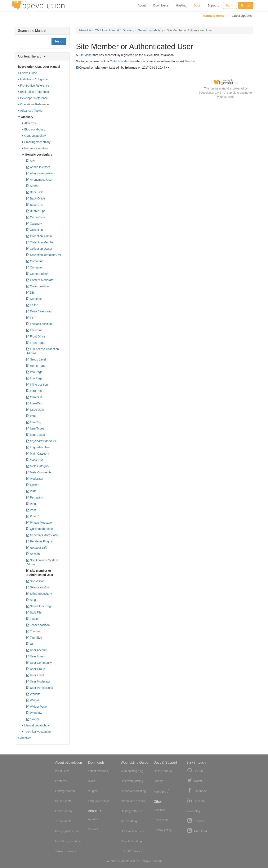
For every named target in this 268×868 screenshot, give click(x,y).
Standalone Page (39, 606)
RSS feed (196, 821)
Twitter (194, 780)
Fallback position (39, 324)
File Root (34, 330)
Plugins (93, 791)
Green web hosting (133, 801)
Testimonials (63, 821)
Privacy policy (162, 830)
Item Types (35, 428)
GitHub (195, 770)
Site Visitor (86, 55)
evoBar (33, 719)
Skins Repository (39, 594)
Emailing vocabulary (36, 142)
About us (94, 819)
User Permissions (40, 688)
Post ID (33, 516)
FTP (31, 318)
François (145, 861)
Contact (93, 829)
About (142, 5)
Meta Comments (39, 472)
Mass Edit (35, 460)
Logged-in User (38, 447)
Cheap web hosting (133, 791)
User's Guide (27, 73)
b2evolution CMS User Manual (99, 30)
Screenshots (63, 801)
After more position (41, 173)
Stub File (34, 612)
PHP (31, 491)
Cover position (38, 286)
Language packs (99, 801)
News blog (193, 811)
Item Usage (36, 435)
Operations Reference (33, 104)
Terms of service (66, 851)
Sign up (246, 5)
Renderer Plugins (39, 541)
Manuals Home (213, 16)
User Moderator (38, 681)
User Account (37, 650)
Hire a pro (161, 791)
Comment (35, 261)
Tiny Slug (34, 638)
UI (30, 644)
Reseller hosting (131, 841)
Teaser (33, 619)
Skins (91, 781)
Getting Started (65, 791)
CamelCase (36, 217)
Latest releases (98, 771)
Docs (197, 5)
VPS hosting (129, 821)
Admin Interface (38, 167)
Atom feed (197, 831)
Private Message (39, 523)
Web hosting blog (132, 771)
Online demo (63, 811)
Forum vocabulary (35, 148)
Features (61, 781)
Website (33, 694)
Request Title (37, 548)
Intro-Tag (34, 403)
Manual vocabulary (36, 725)
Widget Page (37, 707)
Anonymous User (39, 180)
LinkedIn (196, 801)
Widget (33, 700)
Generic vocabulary (150, 30)
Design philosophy (67, 831)
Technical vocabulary (37, 732)
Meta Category (38, 466)
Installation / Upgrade (33, 79)
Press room (161, 820)
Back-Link (35, 192)
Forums (158, 781)
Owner (32, 485)
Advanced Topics (30, 111)
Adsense (159, 810)
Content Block (37, 274)
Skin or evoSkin (38, 587)
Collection (35, 230)
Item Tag (34, 422)
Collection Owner (39, 249)
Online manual (163, 771)
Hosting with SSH (132, 811)
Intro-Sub (34, 397)
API (31, 161)
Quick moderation (40, 529)
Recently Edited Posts (43, 535)
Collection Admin (39, 236)
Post (31, 510)
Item (31, 416)
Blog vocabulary (34, 129)
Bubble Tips (36, 211)
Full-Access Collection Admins (43, 351)
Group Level (36, 359)
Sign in (230, 5)
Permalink (35, 497)
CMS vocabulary (34, 136)
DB (30, 293)
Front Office (36, 336)
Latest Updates (242, 16)
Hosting (181, 5)
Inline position (37, 385)
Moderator (35, 479)
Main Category (38, 454)
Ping (31, 504)
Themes (33, 631)
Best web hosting (132, 781)
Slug (31, 600)
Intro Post (34, 391)
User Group (36, 669)
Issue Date (35, 410)
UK (129, 851)
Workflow (34, 713)
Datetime (34, 299)
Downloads (161, 5)
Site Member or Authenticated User (40, 573)
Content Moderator (40, 280)
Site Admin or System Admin (42, 562)
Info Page (34, 372)
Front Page (35, 343)
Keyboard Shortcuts (41, 441)
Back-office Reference (33, 92)
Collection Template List (44, 255)
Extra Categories (39, 311)
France (138, 851)
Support (213, 5)
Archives (25, 738)
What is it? (62, 771)
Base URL (35, 205)
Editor (32, 305)
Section (33, 554)
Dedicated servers (133, 831)
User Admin (36, 656)
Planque (157, 861)
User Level (35, 675)
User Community (39, 663)
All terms (29, 123)
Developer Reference (33, 98)
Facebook (196, 791)
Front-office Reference (34, 86)
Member (190, 61)
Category (34, 224)
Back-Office (36, 198)
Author (32, 186)
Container (35, 267)
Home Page (36, 366)
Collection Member (122, 61)
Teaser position (38, 625)
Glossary (128, 30)
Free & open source (68, 841)
